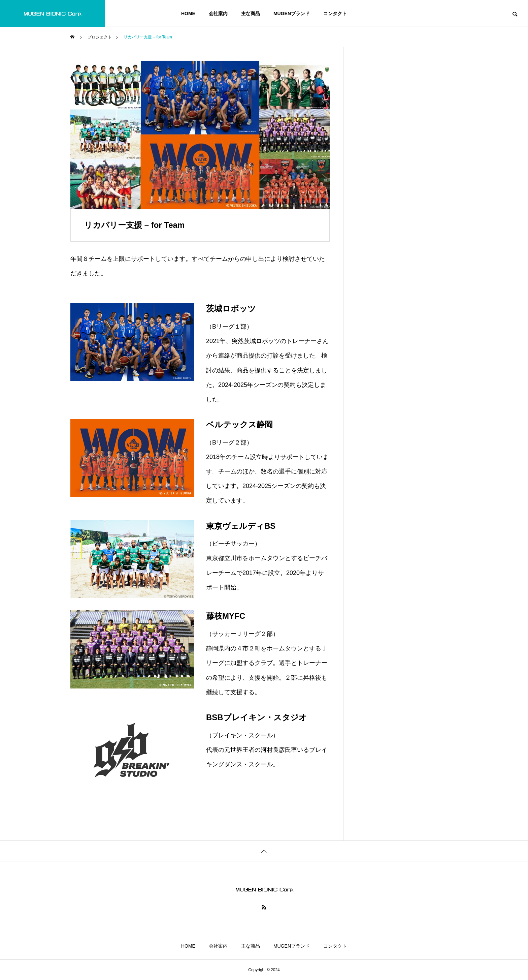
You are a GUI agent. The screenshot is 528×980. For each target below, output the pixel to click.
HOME (188, 13)
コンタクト (335, 13)
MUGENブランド (292, 13)
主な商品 (251, 13)
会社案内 (218, 13)
